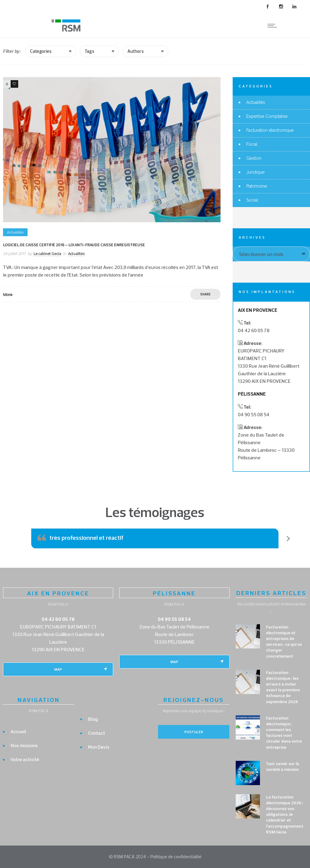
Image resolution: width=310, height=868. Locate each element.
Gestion (254, 158)
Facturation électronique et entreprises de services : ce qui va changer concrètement (284, 642)
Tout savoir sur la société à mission (283, 766)
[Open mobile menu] (274, 26)
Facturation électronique (270, 130)
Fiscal (252, 144)
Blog (93, 719)
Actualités (256, 102)
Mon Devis (99, 747)
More (8, 294)
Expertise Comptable (267, 116)
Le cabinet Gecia (47, 254)
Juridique (255, 172)
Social (252, 200)
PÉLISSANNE (174, 593)
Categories (41, 51)
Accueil (18, 732)
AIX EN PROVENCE (58, 593)
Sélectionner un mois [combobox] (261, 254)
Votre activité (25, 760)
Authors (136, 51)
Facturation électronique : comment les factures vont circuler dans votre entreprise (284, 733)
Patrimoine (257, 186)
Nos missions (24, 746)
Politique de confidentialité (176, 857)
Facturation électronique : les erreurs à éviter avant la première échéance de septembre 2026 (283, 687)
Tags (89, 51)
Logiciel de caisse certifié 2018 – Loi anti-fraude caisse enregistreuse (74, 245)
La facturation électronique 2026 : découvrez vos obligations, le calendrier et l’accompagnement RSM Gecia (285, 814)
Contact (96, 733)
